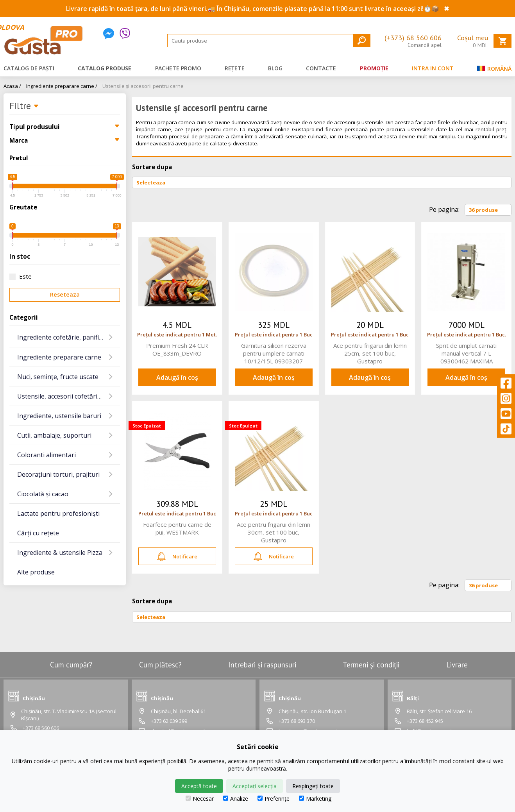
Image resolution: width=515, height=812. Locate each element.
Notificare (177, 556)
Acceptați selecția (255, 786)
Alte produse (36, 572)
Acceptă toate (199, 786)
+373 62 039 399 (169, 721)
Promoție (374, 68)
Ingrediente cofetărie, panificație (65, 337)
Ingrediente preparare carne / (62, 86)
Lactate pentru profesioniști (58, 513)
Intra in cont (433, 68)
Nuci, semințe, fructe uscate (58, 377)
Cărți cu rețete (38, 533)
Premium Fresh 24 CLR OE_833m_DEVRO (177, 349)
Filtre (24, 106)
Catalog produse (105, 68)
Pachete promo (178, 68)
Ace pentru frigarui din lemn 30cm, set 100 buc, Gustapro (274, 532)
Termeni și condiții (371, 665)
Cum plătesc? (160, 665)
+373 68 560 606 (41, 728)
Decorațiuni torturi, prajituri (58, 474)
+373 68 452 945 (425, 721)
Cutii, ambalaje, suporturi (54, 435)
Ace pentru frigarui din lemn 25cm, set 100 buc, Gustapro (370, 353)
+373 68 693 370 (297, 721)
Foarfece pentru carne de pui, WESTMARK (177, 528)
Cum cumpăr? (71, 665)
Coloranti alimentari (46, 455)
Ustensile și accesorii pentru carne (143, 86)
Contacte (321, 68)
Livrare (457, 665)
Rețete (235, 68)
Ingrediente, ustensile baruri (59, 416)
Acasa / (12, 86)
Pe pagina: (444, 209)
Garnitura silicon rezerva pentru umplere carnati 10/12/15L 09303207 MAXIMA (274, 353)
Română (494, 70)
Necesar (200, 799)
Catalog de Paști (29, 68)
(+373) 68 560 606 (413, 38)
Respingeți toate (313, 786)
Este (21, 276)
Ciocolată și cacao (43, 494)
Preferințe (274, 799)
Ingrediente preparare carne (59, 357)
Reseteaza (65, 294)
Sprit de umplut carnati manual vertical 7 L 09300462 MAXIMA (466, 353)
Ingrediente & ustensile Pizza (60, 553)
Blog (275, 68)
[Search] (269, 41)
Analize (236, 799)
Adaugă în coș (177, 377)
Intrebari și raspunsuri (262, 665)
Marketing (315, 799)
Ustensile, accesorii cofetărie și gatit (69, 396)
